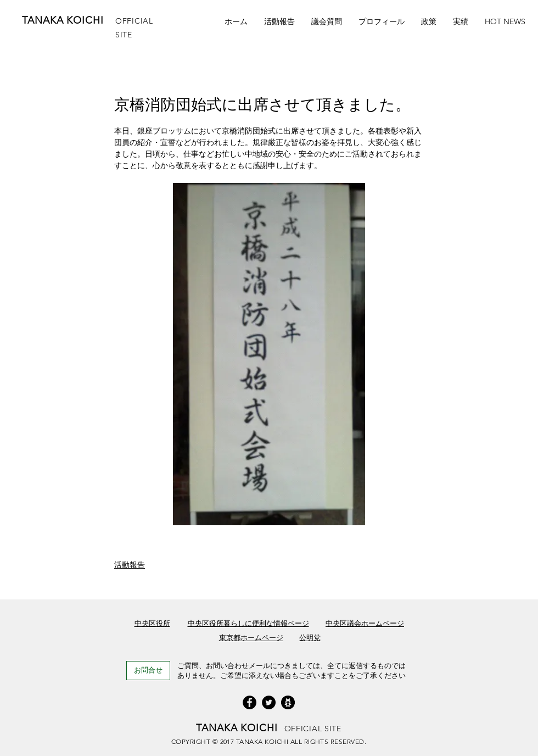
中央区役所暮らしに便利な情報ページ (248, 623)
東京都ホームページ (251, 638)
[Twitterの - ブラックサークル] (269, 702)
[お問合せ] (148, 671)
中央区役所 (152, 623)
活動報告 (130, 565)
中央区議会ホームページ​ (365, 623)
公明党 (310, 638)
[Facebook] (250, 702)
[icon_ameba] (288, 702)
